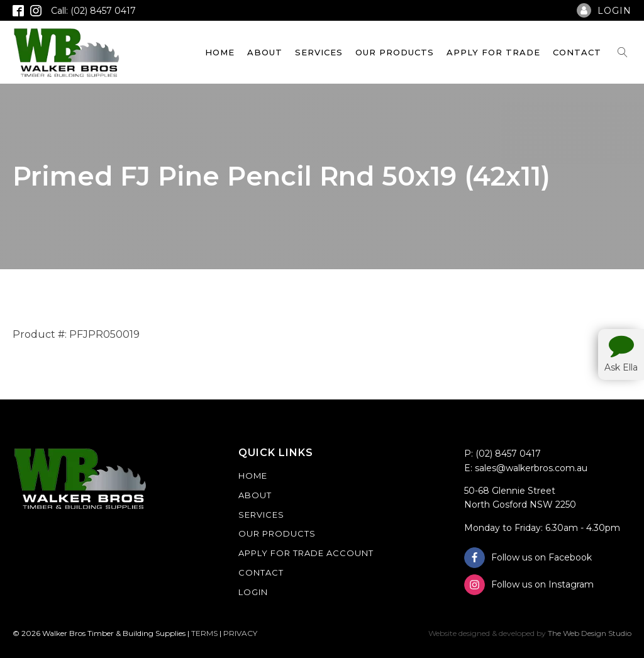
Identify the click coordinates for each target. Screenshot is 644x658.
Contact (577, 52)
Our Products (395, 52)
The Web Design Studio (590, 633)
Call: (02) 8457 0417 (93, 11)
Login (253, 592)
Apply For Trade (493, 52)
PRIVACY (240, 633)
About (265, 52)
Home (220, 52)
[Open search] (623, 52)
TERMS (204, 633)
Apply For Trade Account (306, 553)
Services (319, 52)
